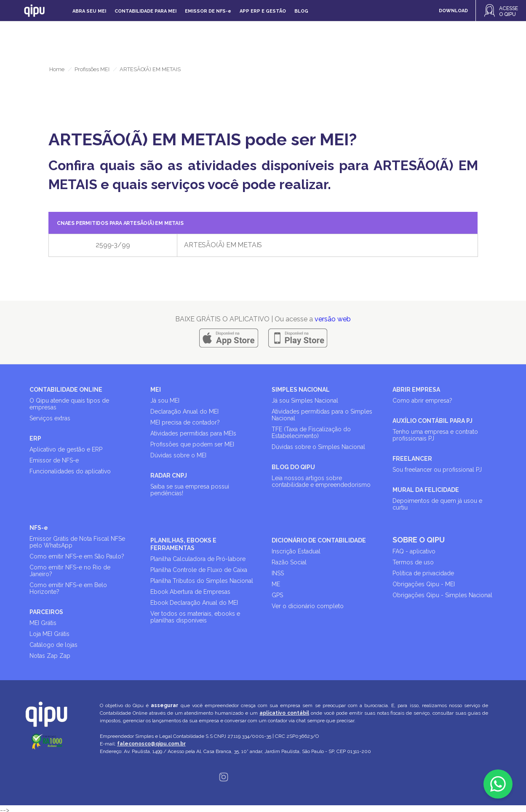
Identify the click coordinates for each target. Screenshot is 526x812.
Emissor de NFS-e (54, 460)
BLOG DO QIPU (293, 467)
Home (57, 69)
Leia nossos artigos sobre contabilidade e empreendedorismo (321, 481)
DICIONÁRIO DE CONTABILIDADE (319, 540)
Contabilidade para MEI (146, 11)
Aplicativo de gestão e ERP (66, 449)
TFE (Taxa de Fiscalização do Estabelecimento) (311, 433)
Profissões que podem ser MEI (192, 444)
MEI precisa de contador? (185, 422)
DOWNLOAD (453, 11)
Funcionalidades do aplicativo (70, 471)
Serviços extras (50, 418)
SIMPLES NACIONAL (301, 390)
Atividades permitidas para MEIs (193, 433)
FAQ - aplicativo (414, 551)
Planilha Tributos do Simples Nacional (202, 581)
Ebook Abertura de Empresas (190, 592)
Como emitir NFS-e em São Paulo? (77, 556)
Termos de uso (413, 562)
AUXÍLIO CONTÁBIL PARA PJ (433, 421)
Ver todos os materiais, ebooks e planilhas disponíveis (195, 617)
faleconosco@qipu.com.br (151, 744)
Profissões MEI (92, 69)
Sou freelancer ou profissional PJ (437, 470)
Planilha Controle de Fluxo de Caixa (199, 570)
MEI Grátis (43, 623)
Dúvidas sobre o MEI (178, 455)
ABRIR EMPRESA (416, 390)
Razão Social (289, 562)
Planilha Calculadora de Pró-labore (198, 559)
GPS (277, 595)
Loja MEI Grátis (49, 634)
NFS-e (39, 528)
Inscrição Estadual (296, 551)
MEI (156, 390)
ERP (35, 438)
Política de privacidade (423, 573)
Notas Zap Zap (50, 656)
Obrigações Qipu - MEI (424, 584)
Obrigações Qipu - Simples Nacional (442, 595)
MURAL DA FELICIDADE (426, 490)
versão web (333, 319)
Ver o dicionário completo (308, 606)
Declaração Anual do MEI (184, 411)
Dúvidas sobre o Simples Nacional (318, 447)
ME (276, 584)
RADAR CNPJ (169, 475)
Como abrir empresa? (422, 401)
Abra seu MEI (89, 11)
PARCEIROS (46, 612)
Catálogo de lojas (53, 645)
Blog (301, 11)
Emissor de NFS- (208, 11)
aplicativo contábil (284, 713)
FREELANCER (412, 459)
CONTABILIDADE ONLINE (66, 390)
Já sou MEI (165, 401)
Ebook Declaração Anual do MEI (194, 603)
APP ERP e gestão (263, 11)
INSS (278, 573)
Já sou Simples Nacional (305, 401)
